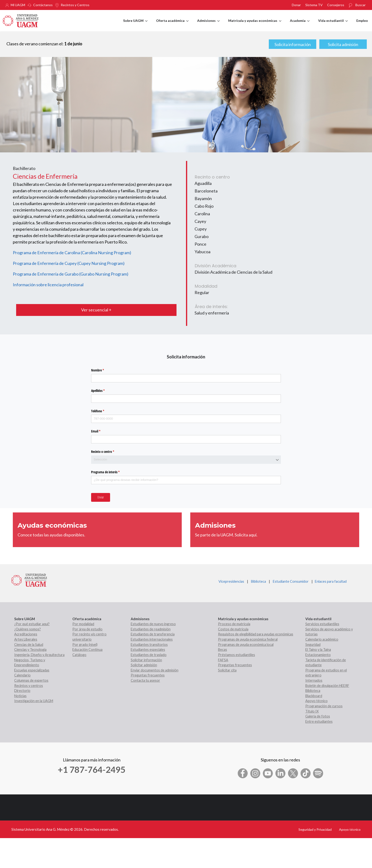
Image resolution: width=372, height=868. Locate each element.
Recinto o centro (108, 452)
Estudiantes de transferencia (153, 634)
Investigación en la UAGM (34, 701)
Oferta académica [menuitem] (172, 25)
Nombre (103, 370)
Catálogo (79, 655)
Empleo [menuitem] (362, 21)
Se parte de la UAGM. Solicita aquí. (226, 535)
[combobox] (186, 460)
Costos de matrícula (233, 629)
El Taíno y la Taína (318, 650)
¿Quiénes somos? (28, 629)
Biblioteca (258, 581)
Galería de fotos (318, 716)
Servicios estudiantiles (322, 624)
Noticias (20, 696)
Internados (314, 680)
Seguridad (313, 645)
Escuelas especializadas (32, 670)
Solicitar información (146, 660)
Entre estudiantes (319, 721)
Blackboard (314, 696)
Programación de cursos (324, 706)
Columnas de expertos (31, 680)
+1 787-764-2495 (92, 769)
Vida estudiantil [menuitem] (333, 25)
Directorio (22, 691)
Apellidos (103, 391)
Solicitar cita (227, 670)
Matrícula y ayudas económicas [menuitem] (255, 25)
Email (101, 431)
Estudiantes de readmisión (151, 629)
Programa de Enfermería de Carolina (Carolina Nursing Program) (72, 253)
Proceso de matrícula (234, 624)
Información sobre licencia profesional (48, 285)
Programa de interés (111, 472)
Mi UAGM (18, 5)
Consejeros (336, 5)
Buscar (360, 5)
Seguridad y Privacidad (315, 829)
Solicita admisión (343, 44)
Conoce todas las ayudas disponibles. (51, 535)
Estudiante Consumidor (291, 581)
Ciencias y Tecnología (30, 650)
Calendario (22, 675)
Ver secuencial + (96, 310)
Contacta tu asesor (145, 680)
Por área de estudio (87, 629)
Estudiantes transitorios (149, 645)
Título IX (312, 711)
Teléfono (103, 411)
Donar (296, 5)
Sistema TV (314, 5)
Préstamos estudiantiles (237, 655)
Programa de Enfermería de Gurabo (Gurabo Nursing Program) (71, 274)
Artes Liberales (26, 639)
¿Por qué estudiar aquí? (32, 624)
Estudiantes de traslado (149, 655)
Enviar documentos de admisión (155, 670)
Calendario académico (322, 639)
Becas (223, 650)
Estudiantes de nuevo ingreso (153, 624)
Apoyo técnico (316, 701)
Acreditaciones (26, 634)
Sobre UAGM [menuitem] (135, 25)
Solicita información (293, 44)
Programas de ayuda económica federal (248, 639)
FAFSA (223, 660)
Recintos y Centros (75, 5)
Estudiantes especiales (148, 650)
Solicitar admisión (144, 665)
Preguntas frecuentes (148, 675)
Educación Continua (87, 650)
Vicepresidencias (231, 581)
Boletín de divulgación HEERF (327, 686)
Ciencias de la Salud (29, 645)
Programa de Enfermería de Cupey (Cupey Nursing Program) (69, 263)
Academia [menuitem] (300, 25)
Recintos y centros (29, 686)
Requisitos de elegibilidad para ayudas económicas (256, 634)
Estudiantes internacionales (152, 639)
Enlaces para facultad (330, 581)
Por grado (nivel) (85, 645)
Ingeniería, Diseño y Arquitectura (39, 655)
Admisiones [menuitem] (208, 25)
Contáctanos (43, 5)
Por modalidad (83, 624)
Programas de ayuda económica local (246, 645)
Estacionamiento (318, 655)
